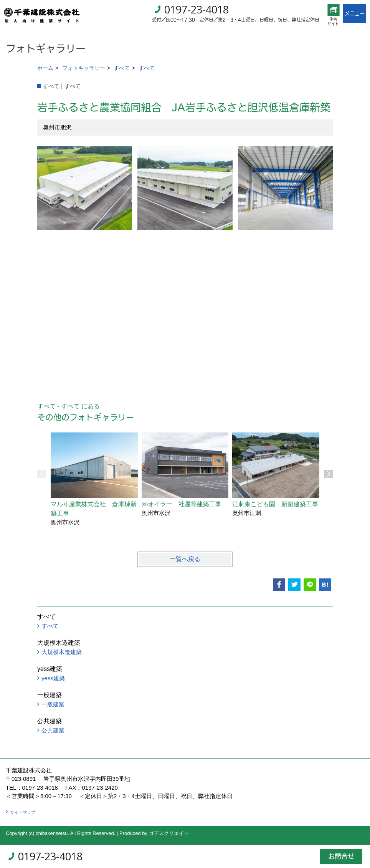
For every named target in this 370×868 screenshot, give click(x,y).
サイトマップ (23, 812)
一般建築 (53, 704)
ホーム (45, 68)
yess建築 (53, 678)
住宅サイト (333, 22)
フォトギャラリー (84, 68)
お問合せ (341, 856)
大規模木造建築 (62, 652)
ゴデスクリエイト (169, 833)
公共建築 (53, 730)
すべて (122, 68)
